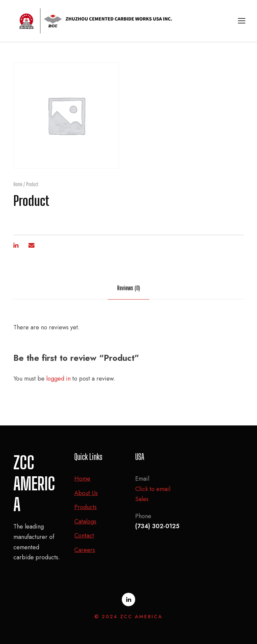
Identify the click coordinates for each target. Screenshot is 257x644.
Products (85, 507)
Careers (85, 550)
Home (18, 184)
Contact (84, 536)
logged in (58, 379)
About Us (86, 493)
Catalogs (85, 521)
